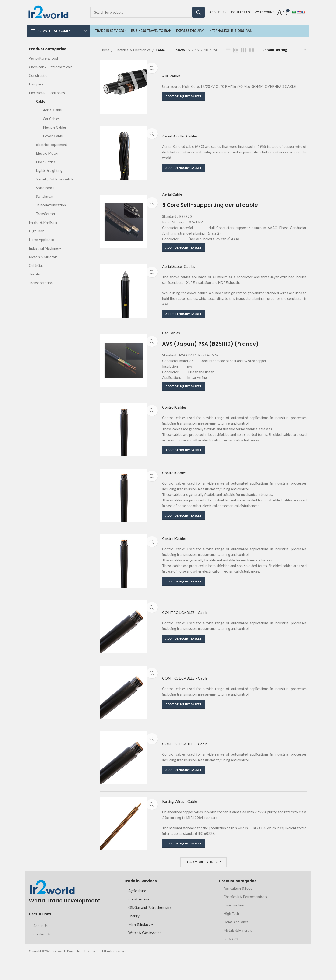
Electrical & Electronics (47, 93)
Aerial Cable (52, 110)
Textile (34, 274)
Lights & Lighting (49, 170)
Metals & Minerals (43, 257)
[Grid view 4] (252, 50)
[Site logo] (48, 12)
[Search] (147, 12)
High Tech (37, 231)
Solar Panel (45, 188)
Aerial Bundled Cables (184, 138)
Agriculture (137, 913)
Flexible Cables (55, 127)
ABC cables (174, 76)
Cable (41, 101)
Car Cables (51, 119)
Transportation (41, 283)
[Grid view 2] (236, 50)
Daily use (36, 84)
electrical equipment (52, 145)
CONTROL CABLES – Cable (191, 629)
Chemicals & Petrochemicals (51, 67)
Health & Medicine (43, 222)
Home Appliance (41, 240)
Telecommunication (51, 205)
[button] (184, 97)
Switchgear (45, 196)
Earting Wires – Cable (184, 823)
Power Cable (53, 136)
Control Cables (177, 417)
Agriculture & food (43, 58)
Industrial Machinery (45, 248)
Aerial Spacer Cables (183, 272)
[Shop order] (284, 50)
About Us (40, 948)
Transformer (46, 214)
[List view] (228, 50)
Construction (39, 75)
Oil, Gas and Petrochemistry (150, 930)
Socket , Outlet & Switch (54, 179)
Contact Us (42, 956)
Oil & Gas (36, 265)
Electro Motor (47, 153)
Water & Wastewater (145, 955)
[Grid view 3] (244, 50)
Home (105, 50)
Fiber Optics (45, 162)
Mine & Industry (141, 946)
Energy (134, 938)
